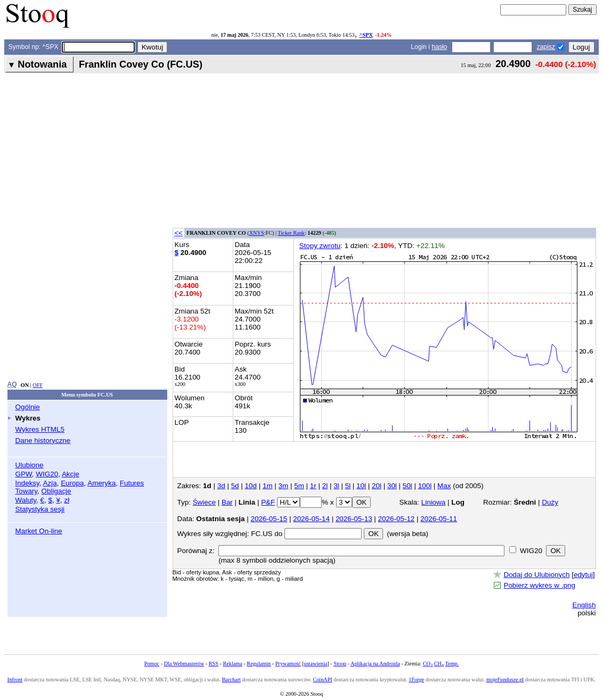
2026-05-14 (311, 519)
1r (313, 486)
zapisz (546, 47)
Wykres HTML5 (40, 429)
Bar (227, 502)
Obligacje (56, 491)
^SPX (366, 35)
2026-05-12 (397, 519)
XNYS (257, 233)
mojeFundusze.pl (505, 680)
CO (428, 664)
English (584, 605)
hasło (439, 47)
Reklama (232, 664)
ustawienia (316, 664)
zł (67, 500)
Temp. (452, 664)
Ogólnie (28, 407)
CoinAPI (322, 680)
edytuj (583, 575)
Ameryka (101, 483)
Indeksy (27, 483)
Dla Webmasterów (184, 664)
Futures (132, 483)
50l (408, 486)
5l (348, 486)
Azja (50, 483)
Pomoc (152, 664)
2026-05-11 (439, 519)
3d (221, 486)
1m (268, 486)
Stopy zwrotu (320, 246)
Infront (15, 680)
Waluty (26, 500)
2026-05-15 (269, 519)
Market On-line (39, 531)
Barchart (231, 680)
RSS (214, 664)
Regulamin (259, 664)
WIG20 (47, 474)
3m (284, 486)
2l (325, 486)
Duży (550, 502)
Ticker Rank (291, 233)
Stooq (340, 664)
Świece (204, 502)
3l (336, 486)
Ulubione (30, 465)
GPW (24, 474)
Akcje (71, 474)
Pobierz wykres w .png (539, 585)
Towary (27, 491)
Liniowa (434, 502)
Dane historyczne (43, 440)
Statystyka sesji (40, 509)
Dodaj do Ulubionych (536, 575)
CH (439, 664)
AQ (12, 384)
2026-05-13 (354, 519)
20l (377, 486)
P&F (268, 502)
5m (299, 486)
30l (392, 486)
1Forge (416, 680)
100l (425, 486)
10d (251, 486)
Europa (72, 483)
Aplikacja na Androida (375, 664)
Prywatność (288, 664)
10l (361, 486)
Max (444, 486)
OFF (38, 385)
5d (235, 486)
